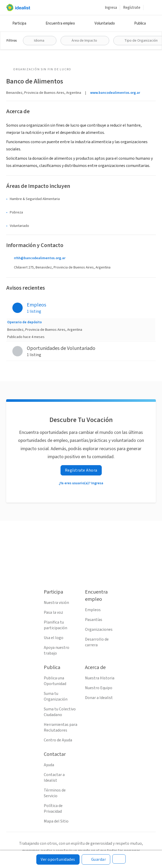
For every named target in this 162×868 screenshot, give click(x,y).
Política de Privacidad (53, 809)
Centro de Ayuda (58, 740)
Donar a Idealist (99, 698)
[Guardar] (96, 859)
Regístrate (132, 8)
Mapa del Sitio (56, 821)
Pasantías (94, 620)
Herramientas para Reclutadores (61, 727)
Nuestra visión (56, 603)
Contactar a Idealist (54, 778)
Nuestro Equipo (99, 688)
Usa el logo (54, 638)
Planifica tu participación (56, 625)
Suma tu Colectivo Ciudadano (60, 712)
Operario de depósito (24, 322)
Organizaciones (99, 629)
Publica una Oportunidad (55, 681)
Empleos (93, 610)
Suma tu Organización (56, 696)
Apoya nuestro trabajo (57, 650)
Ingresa (111, 8)
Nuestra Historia (100, 678)
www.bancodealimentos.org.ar (115, 93)
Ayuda (49, 765)
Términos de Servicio (55, 793)
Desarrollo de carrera (97, 642)
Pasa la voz (53, 612)
